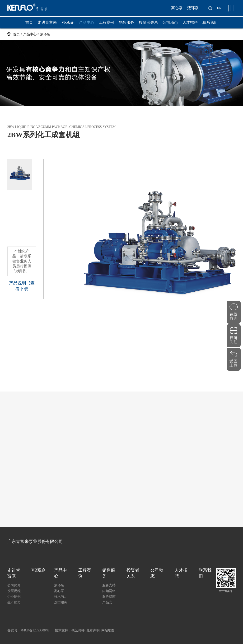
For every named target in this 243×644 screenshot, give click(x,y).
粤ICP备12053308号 (35, 630)
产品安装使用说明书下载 (110, 602)
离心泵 (177, 8)
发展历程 (14, 591)
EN (219, 8)
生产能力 (14, 602)
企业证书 (14, 597)
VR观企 (68, 22)
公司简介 (14, 585)
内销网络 (109, 591)
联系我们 (210, 22)
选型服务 (61, 602)
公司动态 (170, 22)
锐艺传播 (78, 630)
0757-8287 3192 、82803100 (193, 162)
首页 (29, 22)
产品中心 (87, 24)
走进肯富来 (47, 24)
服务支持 (109, 585)
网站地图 (108, 630)
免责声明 (93, 630)
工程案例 (107, 22)
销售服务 (126, 24)
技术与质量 (62, 597)
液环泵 (193, 8)
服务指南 (109, 597)
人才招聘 (190, 22)
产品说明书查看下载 (22, 286)
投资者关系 (148, 22)
